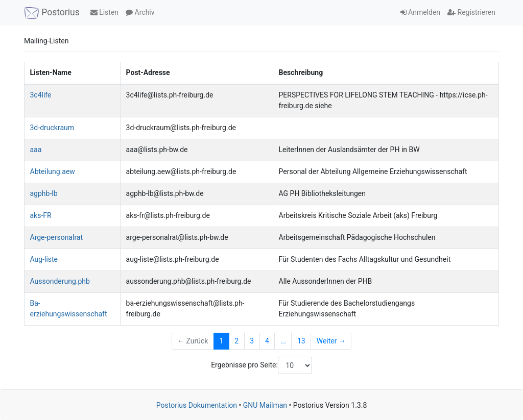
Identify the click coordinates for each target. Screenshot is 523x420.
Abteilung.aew (53, 171)
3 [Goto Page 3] (252, 341)
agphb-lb (44, 193)
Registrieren (471, 12)
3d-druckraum (52, 128)
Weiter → (331, 341)
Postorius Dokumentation (197, 405)
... (283, 341)
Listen (104, 12)
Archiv (140, 12)
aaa (36, 150)
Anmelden (421, 12)
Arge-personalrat (57, 237)
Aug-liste (44, 259)
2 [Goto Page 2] (236, 341)
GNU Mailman (265, 405)
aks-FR (41, 215)
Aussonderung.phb (60, 281)
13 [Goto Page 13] (301, 341)
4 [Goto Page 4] (267, 341)
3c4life (41, 95)
